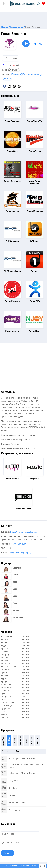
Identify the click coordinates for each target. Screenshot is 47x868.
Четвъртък (20, 740)
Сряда (15, 740)
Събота (32, 740)
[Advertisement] (23, 19)
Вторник (9, 740)
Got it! (43, 866)
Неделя (38, 740)
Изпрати (8, 853)
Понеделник (3, 740)
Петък (26, 740)
